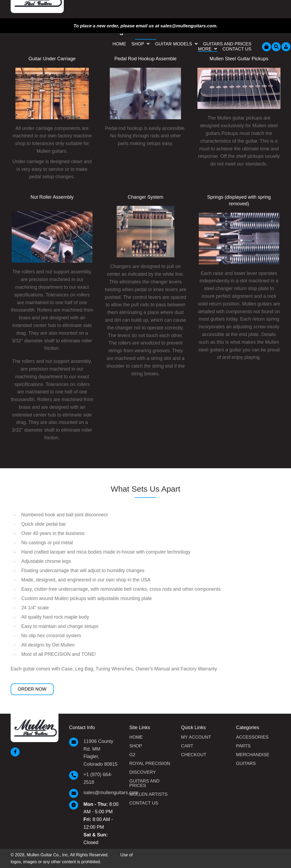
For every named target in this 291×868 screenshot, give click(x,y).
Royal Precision (150, 764)
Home (136, 737)
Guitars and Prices (144, 783)
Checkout (194, 755)
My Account (196, 737)
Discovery (142, 772)
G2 (132, 755)
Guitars (246, 764)
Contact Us (144, 803)
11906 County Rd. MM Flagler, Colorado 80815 (100, 753)
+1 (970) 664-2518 (98, 778)
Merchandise (253, 755)
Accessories (252, 737)
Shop (136, 746)
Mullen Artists (148, 794)
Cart (187, 746)
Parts (243, 746)
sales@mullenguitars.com (111, 793)
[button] (32, 689)
